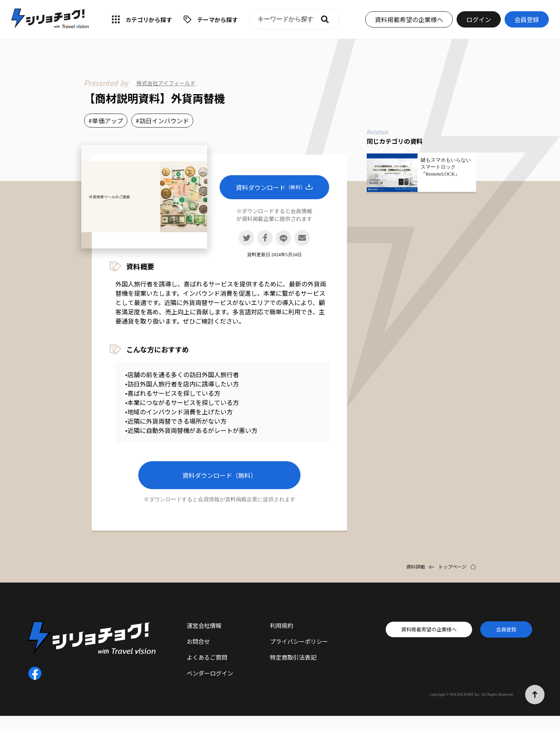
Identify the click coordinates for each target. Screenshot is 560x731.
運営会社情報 (204, 625)
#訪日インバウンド (162, 121)
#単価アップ (106, 121)
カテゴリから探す (149, 20)
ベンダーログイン (210, 673)
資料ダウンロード (274, 187)
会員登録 (527, 19)
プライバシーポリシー (299, 641)
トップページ (452, 566)
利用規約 (282, 625)
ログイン (479, 19)
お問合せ (198, 641)
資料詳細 (416, 566)
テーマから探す (217, 20)
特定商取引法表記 (293, 657)
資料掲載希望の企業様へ (409, 19)
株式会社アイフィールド (166, 83)
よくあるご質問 (207, 657)
